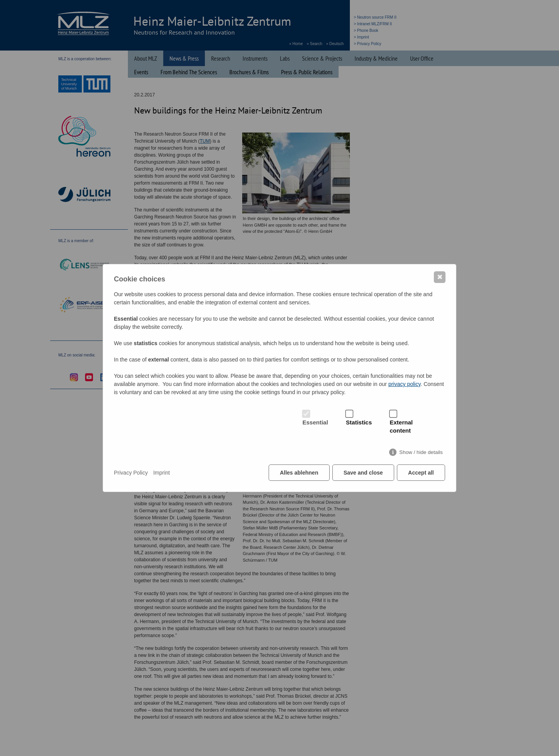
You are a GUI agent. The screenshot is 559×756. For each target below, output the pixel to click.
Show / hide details (421, 452)
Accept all (421, 473)
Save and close (363, 473)
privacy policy (404, 384)
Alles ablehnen (299, 473)
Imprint (162, 473)
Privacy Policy (131, 473)
